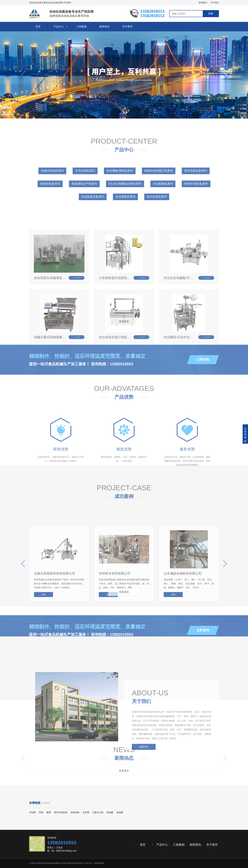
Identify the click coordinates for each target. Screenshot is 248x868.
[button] (121, 112)
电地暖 (110, 812)
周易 (41, 812)
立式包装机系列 (85, 190)
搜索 (211, 14)
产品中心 (59, 27)
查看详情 (144, 785)
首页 (38, 27)
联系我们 (203, 3)
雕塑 (49, 812)
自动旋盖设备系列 (93, 216)
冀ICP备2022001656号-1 (73, 863)
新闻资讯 (104, 27)
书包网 (32, 812)
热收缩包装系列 (50, 203)
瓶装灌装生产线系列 (84, 203)
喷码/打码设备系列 (196, 203)
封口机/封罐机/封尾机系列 (125, 203)
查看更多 (124, 325)
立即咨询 (203, 374)
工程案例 (81, 27)
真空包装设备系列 (196, 190)
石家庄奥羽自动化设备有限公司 (49, 863)
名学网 (86, 812)
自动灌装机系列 (125, 216)
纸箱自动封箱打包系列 (159, 190)
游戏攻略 (75, 812)
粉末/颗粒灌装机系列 (120, 190)
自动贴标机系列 (163, 203)
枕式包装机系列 (157, 216)
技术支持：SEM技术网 (94, 863)
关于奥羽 (127, 27)
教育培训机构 (61, 812)
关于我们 (215, 3)
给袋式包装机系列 (52, 190)
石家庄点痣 (98, 812)
